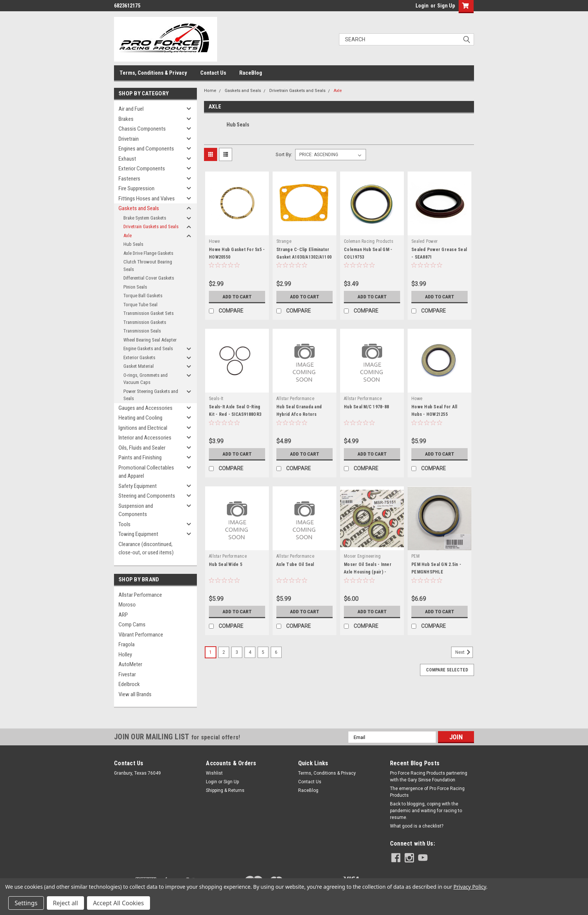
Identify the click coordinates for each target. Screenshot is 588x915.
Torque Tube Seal (140, 305)
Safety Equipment (138, 486)
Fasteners (129, 179)
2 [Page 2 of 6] (224, 652)
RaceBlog (251, 73)
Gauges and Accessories (145, 408)
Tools (124, 524)
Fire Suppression (136, 188)
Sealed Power (424, 241)
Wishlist (214, 773)
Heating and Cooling (140, 418)
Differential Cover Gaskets (149, 278)
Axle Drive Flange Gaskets (148, 253)
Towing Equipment (138, 534)
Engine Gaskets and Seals (148, 348)
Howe (214, 241)
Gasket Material (139, 366)
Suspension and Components (136, 510)
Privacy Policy (470, 887)
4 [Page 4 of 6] (250, 652)
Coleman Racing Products (369, 241)
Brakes (126, 119)
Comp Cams (132, 625)
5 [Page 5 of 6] (263, 652)
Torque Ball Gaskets (143, 296)
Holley (125, 655)
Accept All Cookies (118, 903)
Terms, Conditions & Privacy (153, 73)
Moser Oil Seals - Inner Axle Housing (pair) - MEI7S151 (368, 572)
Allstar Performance (140, 595)
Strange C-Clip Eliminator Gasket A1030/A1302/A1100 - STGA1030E (304, 257)
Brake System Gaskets (145, 218)
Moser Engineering (362, 556)
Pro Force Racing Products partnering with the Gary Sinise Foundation (429, 777)
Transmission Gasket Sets (148, 313)
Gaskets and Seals (139, 208)
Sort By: (284, 154)
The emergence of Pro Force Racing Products (427, 792)
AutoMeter (130, 664)
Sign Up (446, 6)
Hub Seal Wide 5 (226, 564)
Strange (284, 241)
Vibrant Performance (141, 635)
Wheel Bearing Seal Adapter (150, 340)
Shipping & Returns (225, 790)
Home (210, 91)
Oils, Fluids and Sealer (142, 448)
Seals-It (216, 399)
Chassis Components (142, 129)
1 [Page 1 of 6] (211, 652)
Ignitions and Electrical (143, 428)
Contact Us (213, 73)
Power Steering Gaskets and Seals (151, 395)
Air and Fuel (131, 109)
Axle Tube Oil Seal (295, 564)
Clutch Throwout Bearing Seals (148, 266)
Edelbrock (129, 684)
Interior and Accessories (145, 438)
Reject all (65, 903)
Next (464, 652)
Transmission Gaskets (145, 322)
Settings (26, 903)
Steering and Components (147, 496)
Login (422, 6)
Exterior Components (142, 169)
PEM (415, 556)
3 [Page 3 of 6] (237, 652)
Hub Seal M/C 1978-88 (366, 407)
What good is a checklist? (417, 826)
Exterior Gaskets (139, 357)
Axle (127, 236)
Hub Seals (133, 244)
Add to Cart (237, 296)
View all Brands (135, 694)
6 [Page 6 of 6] (276, 652)
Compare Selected (447, 670)
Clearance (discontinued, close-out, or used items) (146, 549)
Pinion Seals (135, 287)
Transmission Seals (142, 331)
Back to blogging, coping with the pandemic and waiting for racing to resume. (426, 811)
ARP (123, 615)
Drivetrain (129, 139)
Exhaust (127, 159)
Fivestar (127, 674)
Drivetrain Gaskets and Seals (151, 226)
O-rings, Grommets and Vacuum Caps (145, 379)
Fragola (127, 644)
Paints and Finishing (140, 457)
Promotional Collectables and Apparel (146, 472)
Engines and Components (146, 149)
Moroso (127, 605)
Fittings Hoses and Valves (147, 199)
